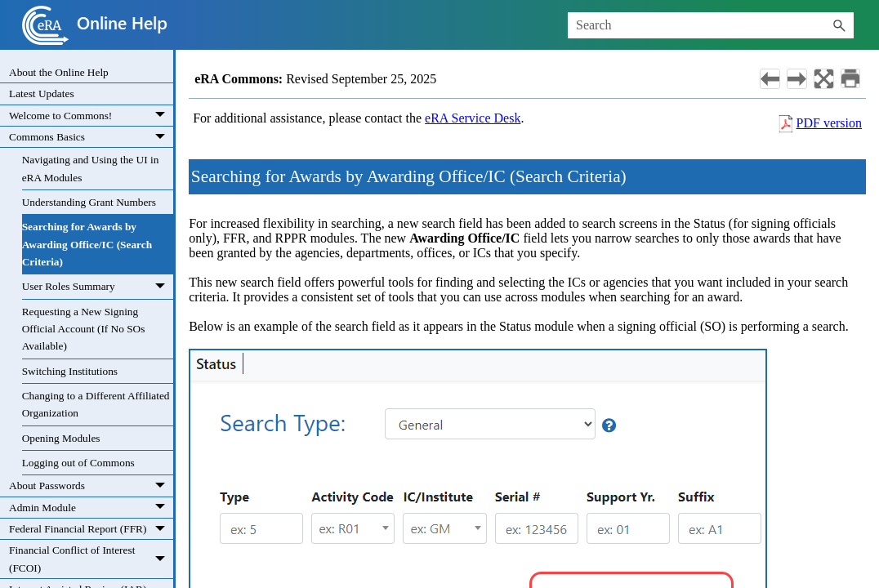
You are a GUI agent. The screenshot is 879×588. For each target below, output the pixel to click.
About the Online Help (59, 72)
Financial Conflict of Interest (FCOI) (91, 559)
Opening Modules (61, 438)
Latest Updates (42, 94)
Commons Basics (91, 137)
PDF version (829, 123)
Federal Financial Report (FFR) (91, 529)
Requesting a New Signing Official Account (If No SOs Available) (84, 329)
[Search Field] (711, 25)
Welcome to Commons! (91, 116)
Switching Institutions (70, 371)
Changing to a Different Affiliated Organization (96, 404)
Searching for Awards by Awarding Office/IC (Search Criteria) (87, 244)
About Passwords (91, 486)
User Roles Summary (98, 287)
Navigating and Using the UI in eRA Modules (91, 168)
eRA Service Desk (473, 118)
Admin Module (91, 508)
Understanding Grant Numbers (89, 202)
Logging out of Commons (78, 463)
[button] (839, 25)
